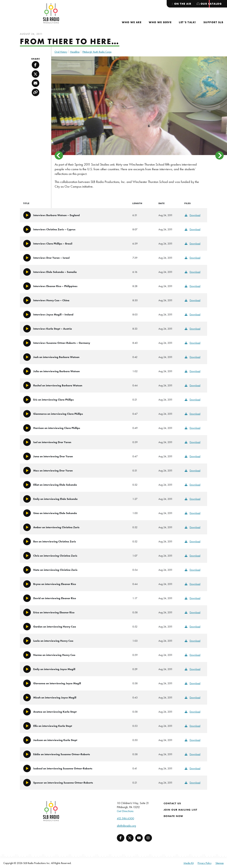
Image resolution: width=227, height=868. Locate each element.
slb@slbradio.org (126, 826)
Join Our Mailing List (181, 810)
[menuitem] (132, 22)
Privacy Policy (205, 863)
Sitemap (220, 863)
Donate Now (173, 816)
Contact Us (172, 803)
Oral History (61, 52)
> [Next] (219, 155)
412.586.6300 (125, 818)
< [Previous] (59, 155)
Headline (75, 52)
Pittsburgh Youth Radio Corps (97, 52)
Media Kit (189, 863)
